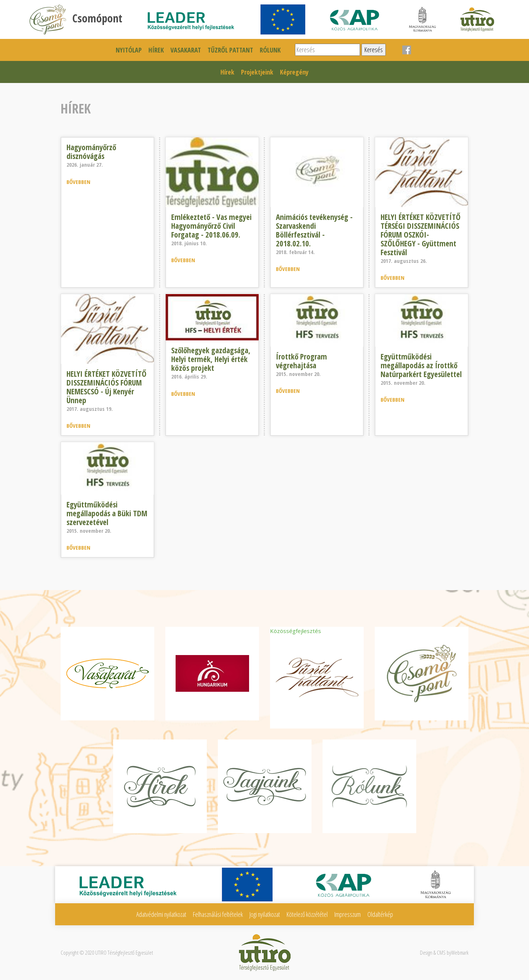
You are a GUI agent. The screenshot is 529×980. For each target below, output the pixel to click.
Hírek (156, 50)
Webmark (460, 952)
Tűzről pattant (230, 50)
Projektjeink (257, 72)
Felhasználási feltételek (218, 914)
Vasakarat (186, 50)
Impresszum (348, 914)
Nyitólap (129, 50)
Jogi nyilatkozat (265, 914)
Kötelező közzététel (307, 914)
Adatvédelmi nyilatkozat (161, 914)
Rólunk (270, 50)
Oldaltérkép (380, 914)
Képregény (294, 72)
